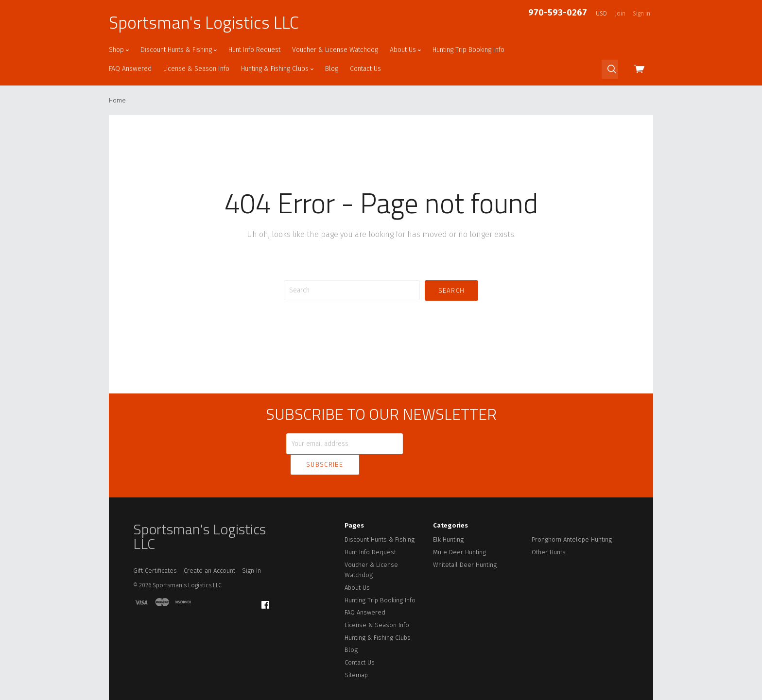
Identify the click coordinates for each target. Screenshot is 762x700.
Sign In (251, 550)
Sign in (641, 14)
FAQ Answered (130, 69)
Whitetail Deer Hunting (465, 543)
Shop (119, 50)
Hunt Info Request (254, 50)
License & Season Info (196, 69)
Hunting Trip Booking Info (468, 50)
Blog (332, 69)
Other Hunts (549, 531)
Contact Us (365, 69)
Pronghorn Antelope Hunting (572, 519)
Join (620, 14)
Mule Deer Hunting (459, 531)
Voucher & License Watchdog (335, 50)
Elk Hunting (448, 519)
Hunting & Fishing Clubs (277, 69)
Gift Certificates (155, 550)
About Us (405, 50)
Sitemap (356, 654)
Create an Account (209, 550)
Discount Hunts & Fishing (179, 50)
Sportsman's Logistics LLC (204, 22)
